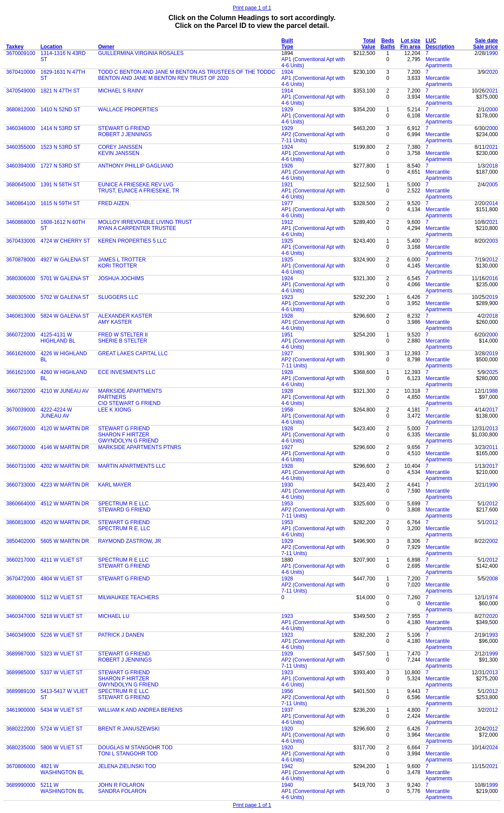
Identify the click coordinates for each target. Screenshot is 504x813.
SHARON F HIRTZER (124, 435)
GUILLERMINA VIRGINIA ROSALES (141, 53)
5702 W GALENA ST (65, 297)
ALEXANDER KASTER (125, 316)
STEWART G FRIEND (124, 128)
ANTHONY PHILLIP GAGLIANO (136, 166)
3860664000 (21, 504)
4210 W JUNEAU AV (65, 391)
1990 (492, 53)
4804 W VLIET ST (62, 579)
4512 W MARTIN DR (65, 504)
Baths (388, 47)
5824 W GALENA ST (65, 316)
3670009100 (21, 53)
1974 (492, 597)
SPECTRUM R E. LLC (124, 528)
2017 (492, 410)
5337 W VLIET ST (62, 672)
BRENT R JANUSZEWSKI (129, 729)
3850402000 (21, 541)
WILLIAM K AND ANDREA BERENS (140, 710)
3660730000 (21, 447)
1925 (287, 241)
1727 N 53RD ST (60, 166)
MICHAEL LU (114, 616)
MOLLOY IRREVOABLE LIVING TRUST (145, 222)
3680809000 (21, 597)
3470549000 (21, 91)
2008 (492, 579)
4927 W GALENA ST (65, 260)
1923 (287, 297)
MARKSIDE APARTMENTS (130, 391)
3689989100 (21, 691)
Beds (388, 41)
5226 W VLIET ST (62, 635)
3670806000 (21, 766)
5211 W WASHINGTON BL (62, 788)
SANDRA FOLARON (122, 791)
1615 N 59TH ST (60, 203)
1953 (287, 504)
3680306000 (21, 278)
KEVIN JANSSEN (119, 153)
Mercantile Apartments (439, 62)
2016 (492, 278)
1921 (287, 185)
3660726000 (21, 429)
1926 (287, 166)
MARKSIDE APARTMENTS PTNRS (140, 447)
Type (287, 47)
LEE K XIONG (115, 410)
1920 (287, 729)
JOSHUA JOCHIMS (121, 278)
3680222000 (21, 729)
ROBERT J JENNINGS (125, 134)
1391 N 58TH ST (60, 185)
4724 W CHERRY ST (65, 241)
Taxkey (15, 47)
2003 (492, 241)
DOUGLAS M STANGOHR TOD (135, 748)
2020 (492, 72)
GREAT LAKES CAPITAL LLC (133, 353)
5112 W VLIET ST (62, 597)
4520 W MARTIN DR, (65, 522)
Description (440, 47)
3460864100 (21, 203)
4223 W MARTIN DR (65, 485)
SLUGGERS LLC (118, 297)
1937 (287, 710)
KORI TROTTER (118, 266)
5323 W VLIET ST (62, 654)
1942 (287, 766)
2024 (492, 748)
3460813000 (21, 316)
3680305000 (21, 297)
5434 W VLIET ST (62, 710)
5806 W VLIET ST (62, 748)
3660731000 (21, 466)
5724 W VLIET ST (62, 729)
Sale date (486, 41)
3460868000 (21, 222)
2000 (492, 110)
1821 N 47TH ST (60, 91)
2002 (492, 541)
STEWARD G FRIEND (124, 510)
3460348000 (21, 128)
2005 (492, 185)
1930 (287, 485)
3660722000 (21, 335)
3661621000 (21, 372)
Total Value (369, 44)
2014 (492, 203)
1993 (492, 635)
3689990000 (21, 785)
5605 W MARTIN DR (65, 541)
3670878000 (21, 260)
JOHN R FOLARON (121, 785)
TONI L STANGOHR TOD (128, 754)
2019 (492, 297)
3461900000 (21, 710)
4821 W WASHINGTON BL (62, 769)
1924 (287, 72)
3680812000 (21, 110)
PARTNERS (112, 397)
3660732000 (21, 391)
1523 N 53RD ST (60, 147)
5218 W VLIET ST (62, 616)
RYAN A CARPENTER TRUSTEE (137, 228)
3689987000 (21, 654)
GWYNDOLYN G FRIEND (128, 441)
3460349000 (21, 635)
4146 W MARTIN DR (65, 447)
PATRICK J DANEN (121, 635)
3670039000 (21, 410)
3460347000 (21, 616)
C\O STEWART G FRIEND (129, 403)
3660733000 (21, 485)
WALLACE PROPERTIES (128, 110)
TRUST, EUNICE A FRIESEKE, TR (139, 191)
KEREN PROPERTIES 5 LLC (132, 241)
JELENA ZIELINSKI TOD (127, 766)
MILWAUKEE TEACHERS (129, 597)
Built (287, 41)
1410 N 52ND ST (60, 110)
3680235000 (21, 748)
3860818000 (21, 522)
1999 (492, 654)
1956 (287, 691)
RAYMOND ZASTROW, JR (130, 541)
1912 (287, 222)
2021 (492, 91)
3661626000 (21, 353)
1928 (287, 316)
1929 (287, 110)
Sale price (485, 47)
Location (51, 47)
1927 (287, 353)
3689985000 (21, 672)
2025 (492, 372)
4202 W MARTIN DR (65, 466)
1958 (287, 410)
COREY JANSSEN (120, 147)
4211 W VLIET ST (62, 560)
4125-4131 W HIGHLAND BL (58, 338)
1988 (492, 391)
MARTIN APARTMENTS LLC (132, 466)
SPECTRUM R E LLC (123, 504)
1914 (287, 91)
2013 (492, 429)
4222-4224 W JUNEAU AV (56, 413)
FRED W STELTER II (123, 335)
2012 (492, 260)
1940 (287, 785)
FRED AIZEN (114, 203)
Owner (106, 47)
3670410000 (21, 72)
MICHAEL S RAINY (121, 91)
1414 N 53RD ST (60, 128)
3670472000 (21, 579)
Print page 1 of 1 (252, 8)
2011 (492, 447)
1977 (287, 203)
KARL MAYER (115, 485)
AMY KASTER (115, 322)
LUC (431, 41)
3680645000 (21, 185)
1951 (287, 335)
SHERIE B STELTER (123, 341)
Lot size (411, 41)
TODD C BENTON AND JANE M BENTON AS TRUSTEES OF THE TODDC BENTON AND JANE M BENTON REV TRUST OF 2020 (187, 75)
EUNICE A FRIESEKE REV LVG (136, 185)
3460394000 (21, 166)
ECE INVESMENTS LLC (127, 372)
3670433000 (21, 241)
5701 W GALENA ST (65, 278)
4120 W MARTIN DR (65, 429)
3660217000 (21, 560)
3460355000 (21, 147)
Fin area (410, 47)
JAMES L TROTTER (122, 260)
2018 (492, 166)
